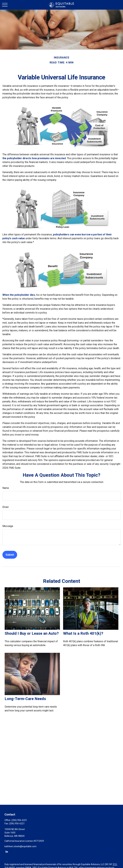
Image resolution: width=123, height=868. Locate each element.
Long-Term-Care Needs (25, 699)
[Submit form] (10, 555)
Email (5, 507)
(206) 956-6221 (19, 820)
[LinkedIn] (7, 851)
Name (6, 488)
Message (8, 526)
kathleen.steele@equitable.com (20, 846)
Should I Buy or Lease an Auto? (32, 633)
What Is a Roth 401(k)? (83, 633)
